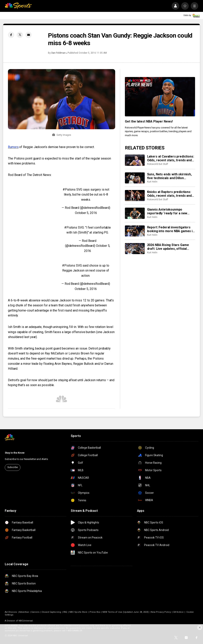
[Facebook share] (11, 35)
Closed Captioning (51, 612)
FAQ (65, 612)
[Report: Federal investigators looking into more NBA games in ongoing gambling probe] (135, 231)
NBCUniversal (26, 621)
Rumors (13, 147)
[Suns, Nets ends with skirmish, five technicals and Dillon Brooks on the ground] (135, 178)
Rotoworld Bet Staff (158, 164)
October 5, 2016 (86, 213)
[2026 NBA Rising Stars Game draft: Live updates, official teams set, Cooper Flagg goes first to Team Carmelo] (135, 249)
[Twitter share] (20, 35)
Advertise (24, 612)
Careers (35, 612)
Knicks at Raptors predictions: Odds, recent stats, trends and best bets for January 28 (169, 194)
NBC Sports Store (78, 612)
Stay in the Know (15, 453)
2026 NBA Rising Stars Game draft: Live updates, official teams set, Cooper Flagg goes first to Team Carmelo (170, 247)
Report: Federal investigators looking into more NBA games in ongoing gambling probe (171, 229)
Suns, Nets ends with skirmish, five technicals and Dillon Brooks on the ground (169, 176)
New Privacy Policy (161, 612)
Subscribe (13, 467)
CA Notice (178, 612)
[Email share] (29, 35)
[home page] (18, 6)
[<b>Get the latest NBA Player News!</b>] (160, 97)
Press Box (95, 612)
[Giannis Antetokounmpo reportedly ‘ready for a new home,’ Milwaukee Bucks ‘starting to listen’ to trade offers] (135, 213)
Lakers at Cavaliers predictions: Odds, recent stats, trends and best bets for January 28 (171, 158)
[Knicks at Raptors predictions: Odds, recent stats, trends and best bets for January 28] (135, 196)
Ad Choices (11, 612)
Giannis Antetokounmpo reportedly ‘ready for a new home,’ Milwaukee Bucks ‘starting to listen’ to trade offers (167, 211)
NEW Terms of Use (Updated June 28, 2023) (126, 612)
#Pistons (69, 189)
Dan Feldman (58, 53)
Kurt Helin (152, 182)
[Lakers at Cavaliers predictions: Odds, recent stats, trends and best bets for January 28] (135, 160)
